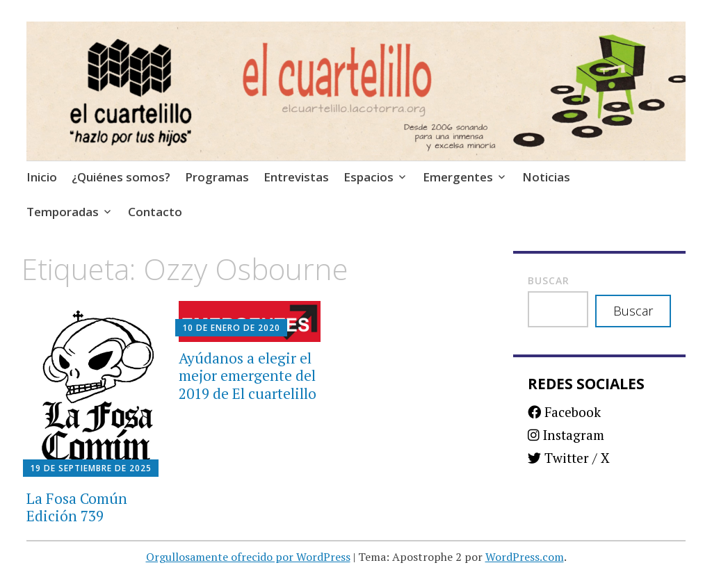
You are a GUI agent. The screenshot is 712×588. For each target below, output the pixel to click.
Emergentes (458, 177)
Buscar (549, 280)
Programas (217, 177)
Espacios (369, 177)
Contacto (155, 212)
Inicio (42, 177)
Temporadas (63, 212)
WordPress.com (525, 557)
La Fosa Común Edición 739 (77, 507)
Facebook (564, 412)
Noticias (546, 177)
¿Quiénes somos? (121, 177)
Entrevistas (296, 177)
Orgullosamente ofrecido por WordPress (248, 557)
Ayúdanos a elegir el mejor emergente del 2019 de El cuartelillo (248, 375)
